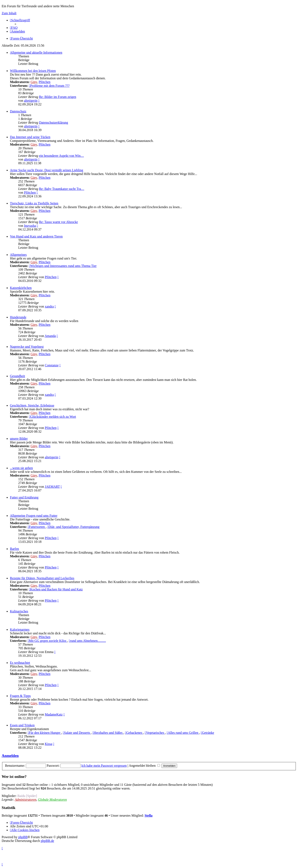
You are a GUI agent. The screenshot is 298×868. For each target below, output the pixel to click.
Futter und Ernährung (24, 497)
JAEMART (52, 487)
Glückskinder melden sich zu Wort (52, 417)
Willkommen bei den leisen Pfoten (33, 71)
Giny (34, 82)
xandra (49, 306)
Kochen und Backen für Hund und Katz (56, 589)
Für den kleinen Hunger (44, 733)
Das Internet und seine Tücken (30, 137)
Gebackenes (134, 733)
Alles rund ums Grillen (183, 733)
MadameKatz (54, 714)
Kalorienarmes (20, 630)
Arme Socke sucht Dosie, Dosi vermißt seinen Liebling (47, 170)
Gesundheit (17, 376)
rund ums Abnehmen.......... (87, 641)
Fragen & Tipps (20, 696)
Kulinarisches (19, 611)
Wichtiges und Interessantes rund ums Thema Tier (63, 266)
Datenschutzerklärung (53, 123)
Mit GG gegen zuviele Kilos (47, 641)
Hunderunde (18, 317)
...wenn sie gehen (21, 468)
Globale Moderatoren (52, 800)
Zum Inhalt (9, 13)
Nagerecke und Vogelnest (27, 347)
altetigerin (31, 101)
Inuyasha (30, 226)
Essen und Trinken (22, 725)
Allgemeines (18, 255)
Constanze (52, 365)
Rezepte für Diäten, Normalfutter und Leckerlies (42, 578)
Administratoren (25, 800)
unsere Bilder (19, 439)
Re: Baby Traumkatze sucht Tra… (62, 189)
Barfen (14, 549)
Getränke (207, 733)
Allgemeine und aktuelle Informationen (36, 53)
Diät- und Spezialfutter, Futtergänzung (73, 527)
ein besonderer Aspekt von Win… (61, 156)
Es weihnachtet (20, 663)
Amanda (50, 336)
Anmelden (10, 756)
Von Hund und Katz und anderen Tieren (36, 236)
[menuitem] (14, 28)
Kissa (48, 744)
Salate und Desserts (77, 733)
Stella (149, 815)
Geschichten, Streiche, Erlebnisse (32, 405)
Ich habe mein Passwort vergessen (104, 766)
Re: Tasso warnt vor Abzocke (58, 222)
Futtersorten (37, 527)
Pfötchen (45, 82)
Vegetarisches (155, 733)
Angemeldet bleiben (144, 766)
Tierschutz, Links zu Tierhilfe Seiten (34, 203)
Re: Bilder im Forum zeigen (58, 97)
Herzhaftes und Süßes (108, 733)
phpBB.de (47, 841)
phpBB (23, 837)
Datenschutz (18, 111)
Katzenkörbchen (21, 288)
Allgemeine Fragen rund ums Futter (34, 516)
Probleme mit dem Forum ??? (49, 86)
